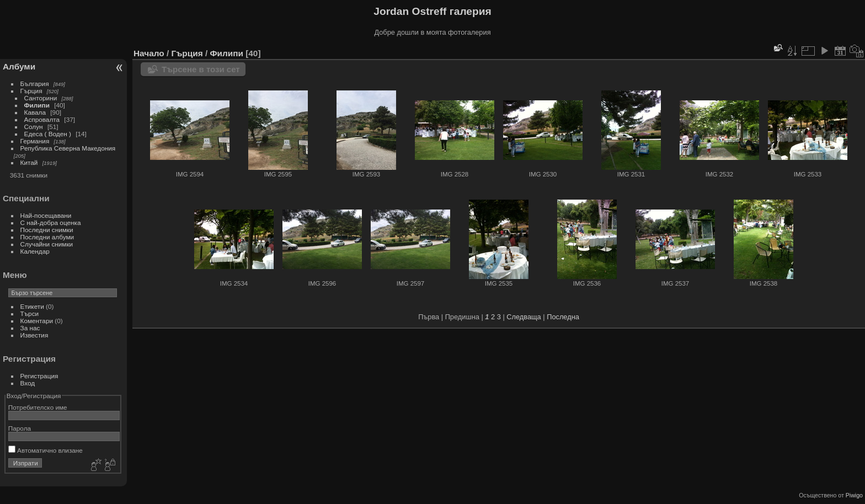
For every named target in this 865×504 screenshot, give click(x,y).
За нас (30, 328)
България (35, 84)
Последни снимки (47, 230)
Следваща (524, 317)
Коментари (37, 321)
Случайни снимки (47, 244)
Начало (149, 53)
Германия (35, 141)
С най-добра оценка (51, 222)
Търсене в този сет (201, 69)
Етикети (32, 306)
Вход (28, 383)
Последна (563, 317)
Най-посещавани (46, 215)
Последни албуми (47, 237)
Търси (30, 313)
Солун (34, 127)
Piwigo (854, 495)
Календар (35, 251)
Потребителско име (38, 407)
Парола (20, 428)
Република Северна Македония (68, 148)
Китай (29, 162)
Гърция (31, 91)
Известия (34, 335)
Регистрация (39, 376)
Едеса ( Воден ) (48, 134)
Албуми (19, 66)
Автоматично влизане (46, 450)
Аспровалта (42, 119)
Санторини (41, 98)
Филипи (37, 105)
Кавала (35, 112)
